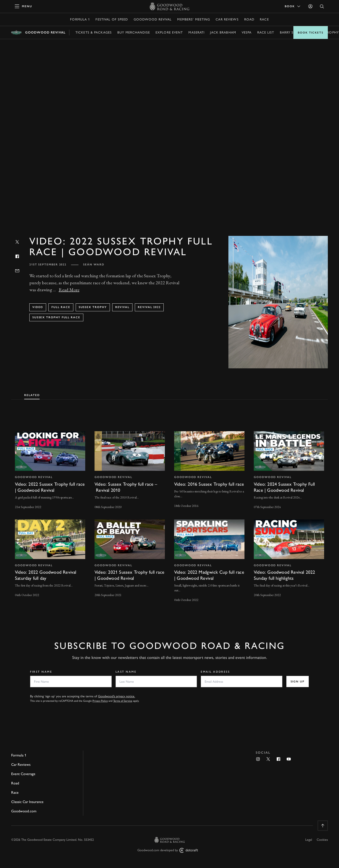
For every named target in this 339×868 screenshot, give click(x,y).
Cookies (322, 840)
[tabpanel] (169, 512)
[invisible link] (50, 471)
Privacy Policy (100, 701)
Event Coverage (23, 774)
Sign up (298, 682)
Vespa (247, 32)
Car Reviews (227, 19)
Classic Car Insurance (27, 802)
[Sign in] (310, 6)
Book (293, 6)
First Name (41, 672)
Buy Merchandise (134, 32)
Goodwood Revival (153, 19)
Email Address (215, 672)
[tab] (32, 394)
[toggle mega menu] (24, 6)
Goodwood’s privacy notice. (117, 696)
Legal (309, 840)
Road (249, 19)
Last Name (126, 672)
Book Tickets (311, 33)
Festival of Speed (112, 19)
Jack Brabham (223, 32)
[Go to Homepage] (170, 6)
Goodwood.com (24, 811)
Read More (69, 290)
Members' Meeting (194, 19)
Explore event (169, 32)
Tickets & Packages (94, 32)
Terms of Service (123, 701)
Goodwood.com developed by (169, 850)
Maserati (196, 32)
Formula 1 (80, 19)
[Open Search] (322, 6)
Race (264, 19)
